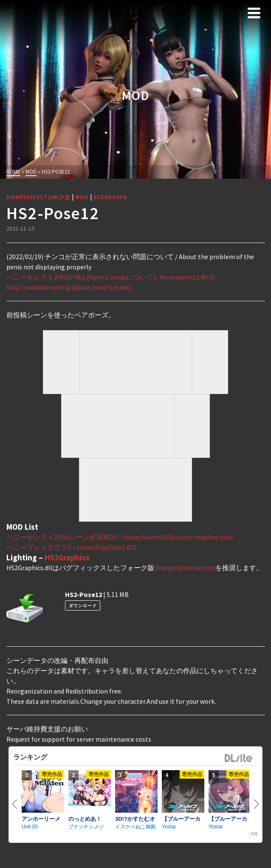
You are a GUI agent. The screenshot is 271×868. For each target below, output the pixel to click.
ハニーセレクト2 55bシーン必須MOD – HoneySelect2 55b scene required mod (120, 537)
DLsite (239, 758)
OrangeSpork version (185, 568)
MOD (82, 197)
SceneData (110, 197)
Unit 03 (30, 827)
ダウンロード (83, 606)
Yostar (169, 827)
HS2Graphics (67, 557)
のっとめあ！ (85, 819)
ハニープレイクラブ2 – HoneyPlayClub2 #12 (71, 547)
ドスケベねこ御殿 (135, 827)
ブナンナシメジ (86, 827)
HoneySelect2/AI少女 (38, 197)
